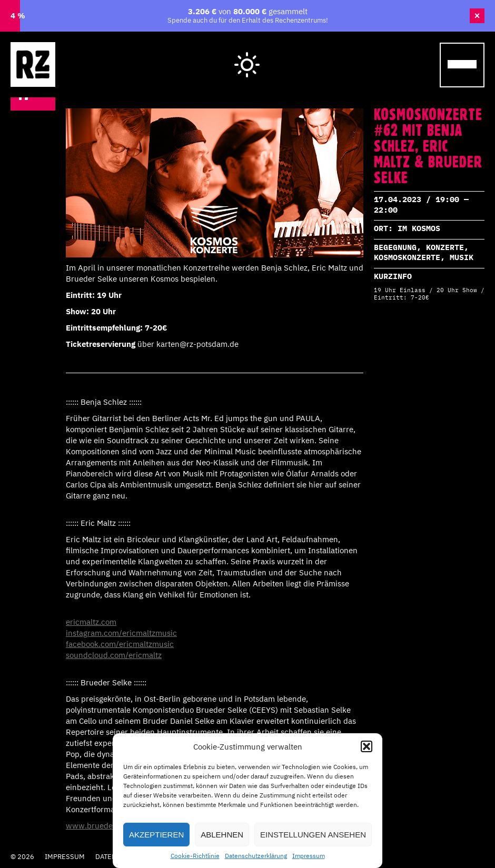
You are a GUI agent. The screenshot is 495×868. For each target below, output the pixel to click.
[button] (367, 746)
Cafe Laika (398, 54)
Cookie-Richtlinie (195, 856)
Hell (248, 56)
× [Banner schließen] (477, 16)
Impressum (309, 856)
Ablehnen (222, 835)
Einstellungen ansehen (313, 835)
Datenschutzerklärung (256, 856)
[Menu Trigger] (462, 65)
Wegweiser (320, 54)
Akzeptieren (156, 835)
